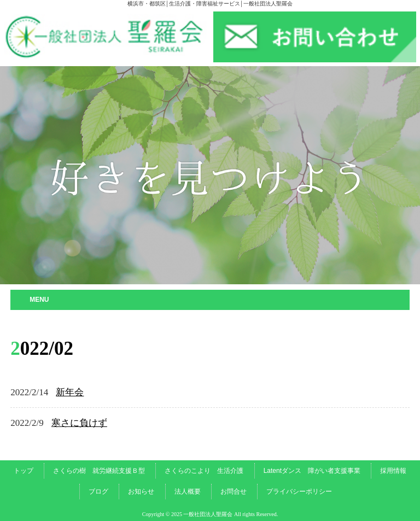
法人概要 (188, 491)
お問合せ (234, 491)
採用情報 (393, 471)
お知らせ (141, 491)
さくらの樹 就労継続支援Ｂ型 (99, 471)
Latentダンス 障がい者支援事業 (312, 471)
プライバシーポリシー (299, 491)
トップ (24, 471)
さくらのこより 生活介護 (204, 471)
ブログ (98, 491)
